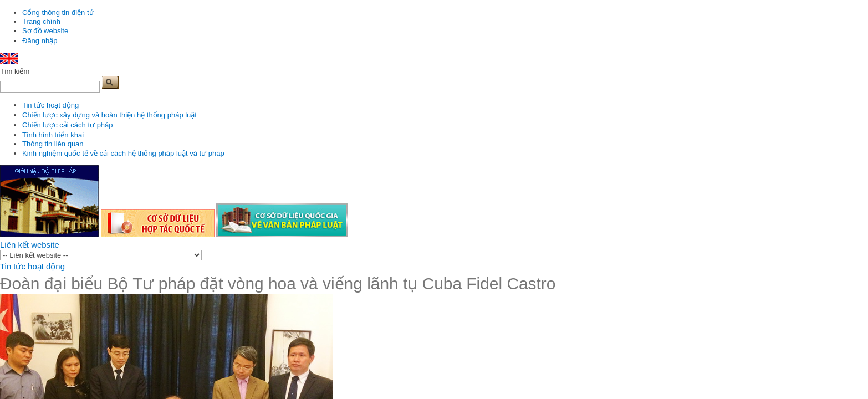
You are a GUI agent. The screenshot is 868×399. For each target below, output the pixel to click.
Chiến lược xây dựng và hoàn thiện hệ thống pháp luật (109, 115)
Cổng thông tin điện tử (58, 12)
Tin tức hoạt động (50, 105)
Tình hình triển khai (53, 135)
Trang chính (41, 21)
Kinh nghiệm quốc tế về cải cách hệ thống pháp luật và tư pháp (123, 153)
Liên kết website (30, 245)
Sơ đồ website (45, 31)
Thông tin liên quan (53, 144)
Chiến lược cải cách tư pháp (68, 125)
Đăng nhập (40, 41)
